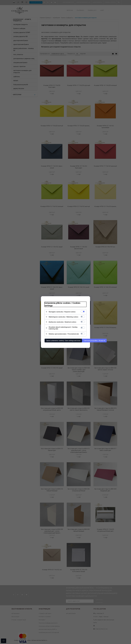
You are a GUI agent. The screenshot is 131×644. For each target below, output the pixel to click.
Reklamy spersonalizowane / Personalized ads (64, 334)
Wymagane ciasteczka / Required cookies (62, 312)
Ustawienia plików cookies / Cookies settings (62, 304)
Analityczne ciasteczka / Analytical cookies (62, 322)
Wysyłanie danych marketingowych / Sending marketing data (63, 328)
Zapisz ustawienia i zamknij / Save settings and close (63, 340)
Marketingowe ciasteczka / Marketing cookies (63, 317)
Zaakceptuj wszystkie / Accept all (94, 340)
